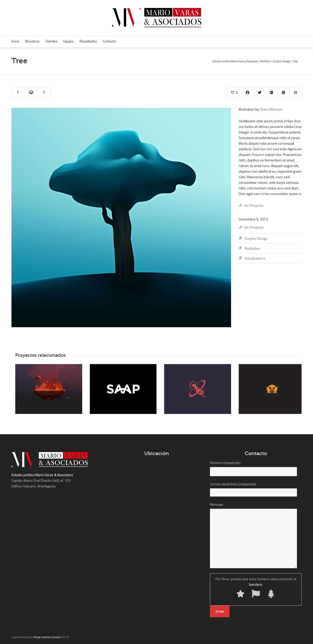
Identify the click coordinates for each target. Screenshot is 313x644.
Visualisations (255, 258)
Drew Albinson (271, 109)
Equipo (69, 41)
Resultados (88, 41)
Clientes (51, 41)
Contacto (109, 41)
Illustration (252, 248)
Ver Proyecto (251, 206)
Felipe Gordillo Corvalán (47, 637)
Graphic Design (256, 238)
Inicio (15, 41)
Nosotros (32, 41)
